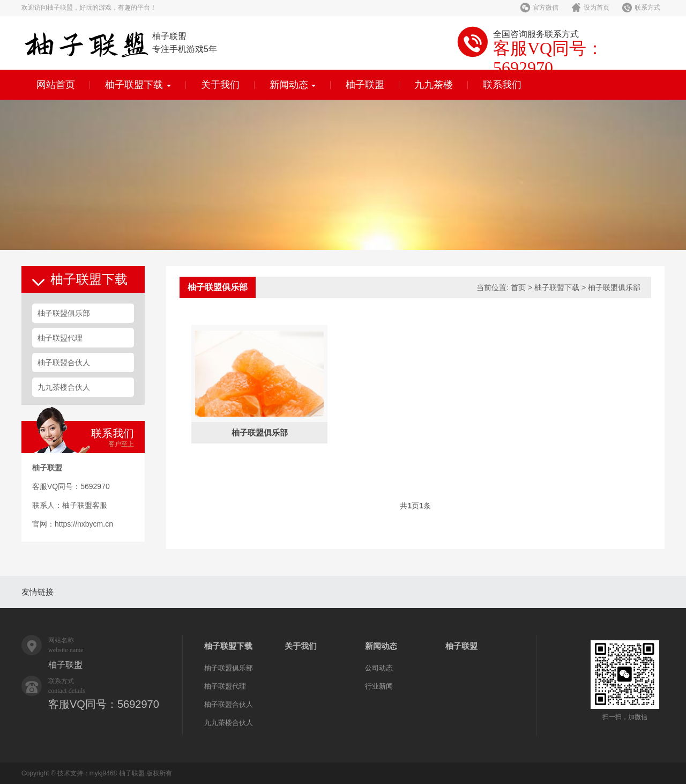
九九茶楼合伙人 (64, 387)
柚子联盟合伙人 (64, 363)
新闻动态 (293, 85)
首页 (518, 287)
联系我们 (502, 85)
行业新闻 (379, 686)
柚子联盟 (365, 85)
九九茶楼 (434, 85)
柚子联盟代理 (60, 338)
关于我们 (220, 85)
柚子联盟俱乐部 (64, 313)
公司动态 (379, 668)
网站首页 (56, 85)
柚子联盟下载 (138, 85)
